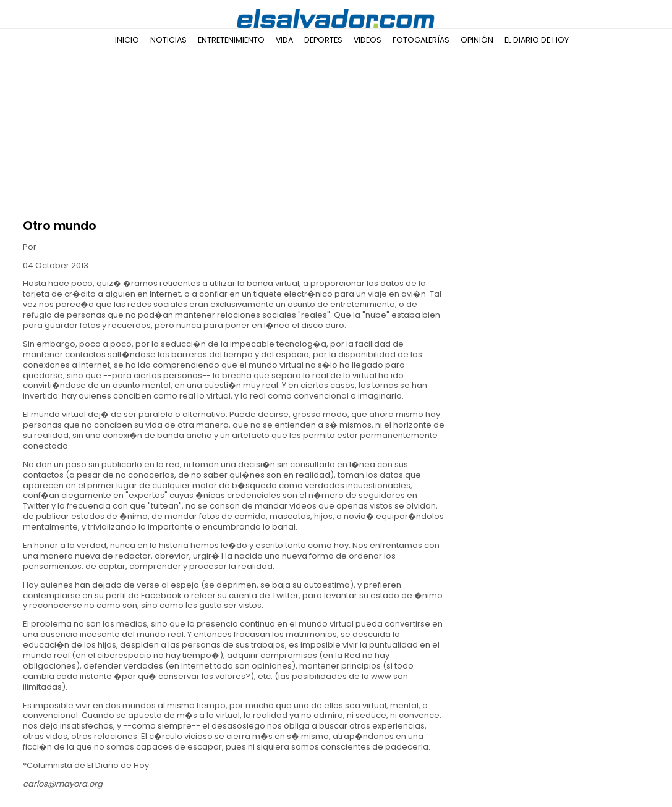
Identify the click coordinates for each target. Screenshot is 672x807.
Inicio (127, 40)
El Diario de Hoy (537, 40)
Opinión (477, 40)
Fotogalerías (421, 40)
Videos (368, 40)
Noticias (168, 40)
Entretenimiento (231, 40)
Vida (284, 40)
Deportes (323, 40)
